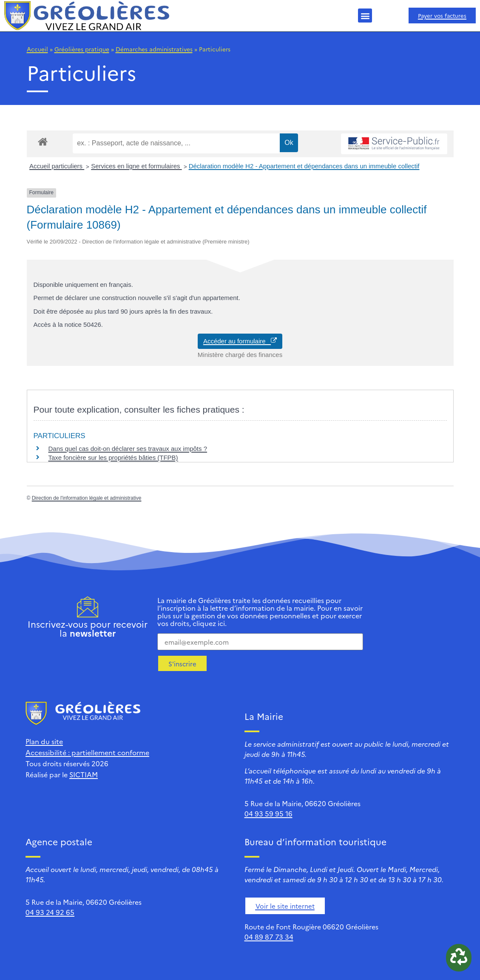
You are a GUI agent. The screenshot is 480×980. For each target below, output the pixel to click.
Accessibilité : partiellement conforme (87, 752)
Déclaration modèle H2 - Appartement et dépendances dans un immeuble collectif (304, 166)
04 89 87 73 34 (269, 937)
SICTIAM (84, 774)
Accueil (37, 49)
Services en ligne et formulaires (136, 166)
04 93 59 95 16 (268, 813)
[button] (365, 16)
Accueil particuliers (57, 166)
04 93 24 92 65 (50, 912)
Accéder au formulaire (240, 341)
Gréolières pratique (82, 49)
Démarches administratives (154, 49)
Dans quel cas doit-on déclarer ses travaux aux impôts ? (128, 449)
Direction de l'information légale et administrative (87, 498)
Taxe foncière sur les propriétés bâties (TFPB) (113, 457)
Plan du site (44, 741)
